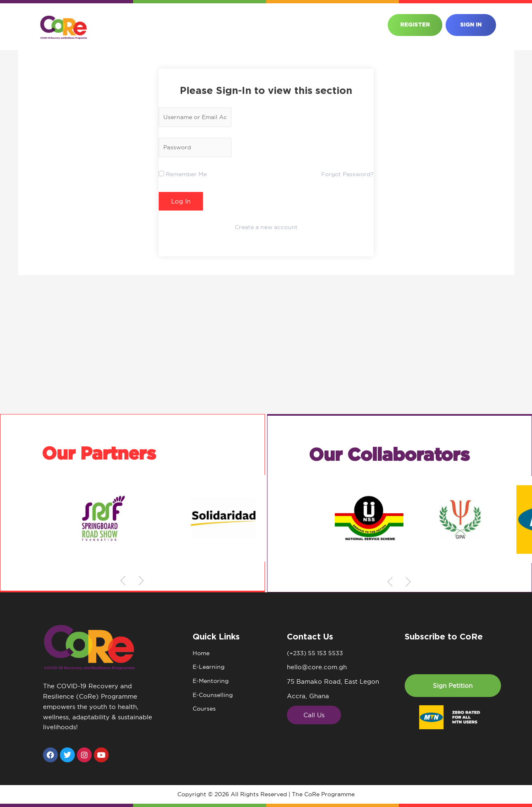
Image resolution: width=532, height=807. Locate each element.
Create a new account (266, 229)
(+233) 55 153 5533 (316, 653)
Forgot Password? (345, 176)
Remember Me (185, 176)
